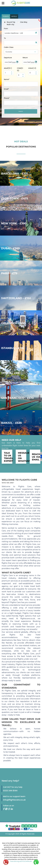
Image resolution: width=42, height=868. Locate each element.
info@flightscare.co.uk (14, 800)
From (6, 29)
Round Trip (10, 22)
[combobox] (21, 52)
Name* (7, 79)
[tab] (6, 16)
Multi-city (9, 24)
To (5, 38)
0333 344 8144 (10, 791)
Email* (6, 89)
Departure (8, 58)
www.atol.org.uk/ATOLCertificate (21, 861)
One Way (22, 22)
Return (25, 58)
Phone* (7, 98)
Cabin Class (9, 47)
